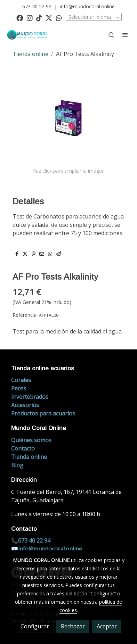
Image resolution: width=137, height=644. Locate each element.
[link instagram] (30, 18)
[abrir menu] (125, 35)
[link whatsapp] (59, 18)
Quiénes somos (31, 440)
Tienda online (30, 54)
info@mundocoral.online (87, 6)
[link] (28, 35)
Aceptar (107, 626)
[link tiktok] (39, 18)
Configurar (35, 626)
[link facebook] (20, 18)
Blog (17, 465)
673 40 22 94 (37, 6)
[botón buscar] (111, 35)
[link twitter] (49, 18)
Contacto (23, 448)
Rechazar (73, 626)
